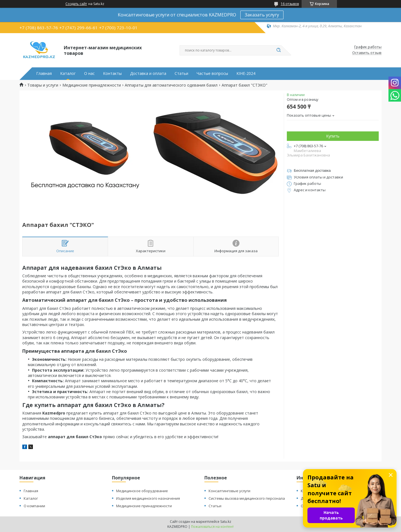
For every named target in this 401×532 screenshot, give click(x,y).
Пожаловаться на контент (212, 527)
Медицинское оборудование (142, 491)
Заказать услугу (262, 15)
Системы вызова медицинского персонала (247, 498)
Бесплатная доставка (312, 171)
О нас (89, 73)
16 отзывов (290, 4)
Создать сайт (76, 4)
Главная (44, 73)
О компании (34, 506)
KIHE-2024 (246, 73)
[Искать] (278, 50)
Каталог (68, 73)
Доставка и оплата (148, 73)
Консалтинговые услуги (229, 491)
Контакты (112, 73)
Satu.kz (226, 522)
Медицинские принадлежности (92, 85)
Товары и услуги (43, 85)
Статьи (181, 73)
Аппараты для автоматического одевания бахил (171, 85)
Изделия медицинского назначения (148, 498)
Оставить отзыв (367, 53)
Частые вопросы (212, 73)
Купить (333, 136)
